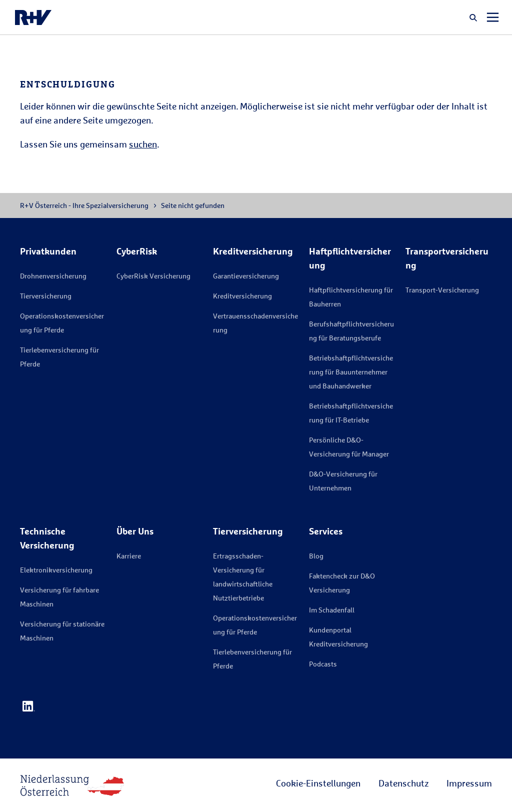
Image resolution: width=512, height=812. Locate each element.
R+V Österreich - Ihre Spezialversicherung (84, 205)
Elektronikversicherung (56, 570)
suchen (143, 144)
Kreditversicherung (242, 296)
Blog (316, 556)
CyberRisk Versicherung (153, 276)
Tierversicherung (46, 296)
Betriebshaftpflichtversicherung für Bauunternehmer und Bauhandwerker (351, 372)
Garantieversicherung (246, 276)
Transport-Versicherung (442, 290)
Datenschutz (403, 783)
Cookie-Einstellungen (318, 783)
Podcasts (323, 664)
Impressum (469, 783)
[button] (473, 17)
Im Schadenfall (332, 610)
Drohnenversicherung (53, 276)
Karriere (129, 556)
